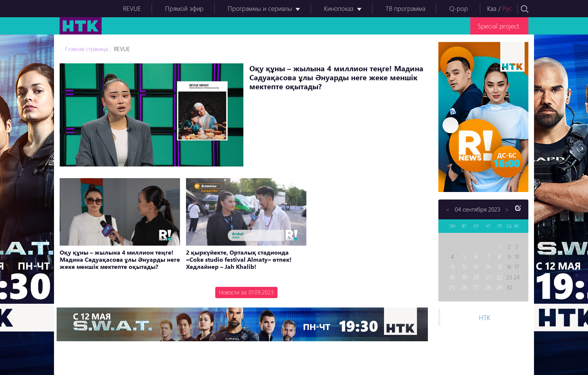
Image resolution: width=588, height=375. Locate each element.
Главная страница (87, 49)
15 (500, 267)
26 (464, 287)
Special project (498, 26)
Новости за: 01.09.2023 (246, 292)
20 (476, 277)
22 (499, 277)
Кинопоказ (339, 8)
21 (488, 277)
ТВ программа (405, 8)
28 (488, 287)
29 (499, 287)
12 (464, 267)
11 (452, 267)
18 (452, 277)
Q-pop (459, 8)
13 (476, 267)
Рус (507, 8)
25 (452, 287)
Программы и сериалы (260, 8)
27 (476, 287)
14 (488, 267)
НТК (484, 317)
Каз (492, 8)
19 (464, 277)
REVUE (132, 8)
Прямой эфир (184, 8)
